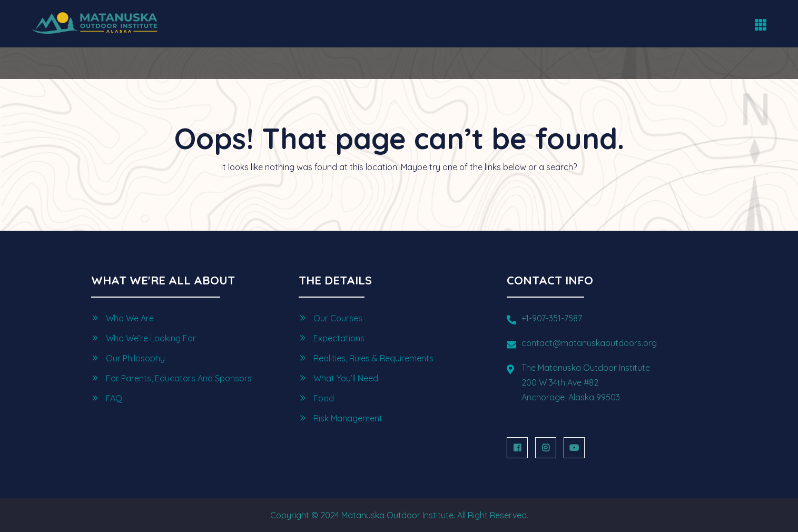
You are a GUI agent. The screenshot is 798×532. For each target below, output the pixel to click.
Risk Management (348, 418)
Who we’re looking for (151, 338)
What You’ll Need (346, 378)
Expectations (339, 338)
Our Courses (338, 318)
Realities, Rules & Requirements (373, 358)
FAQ (114, 398)
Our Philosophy (135, 358)
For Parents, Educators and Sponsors (179, 378)
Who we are (130, 318)
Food (324, 398)
